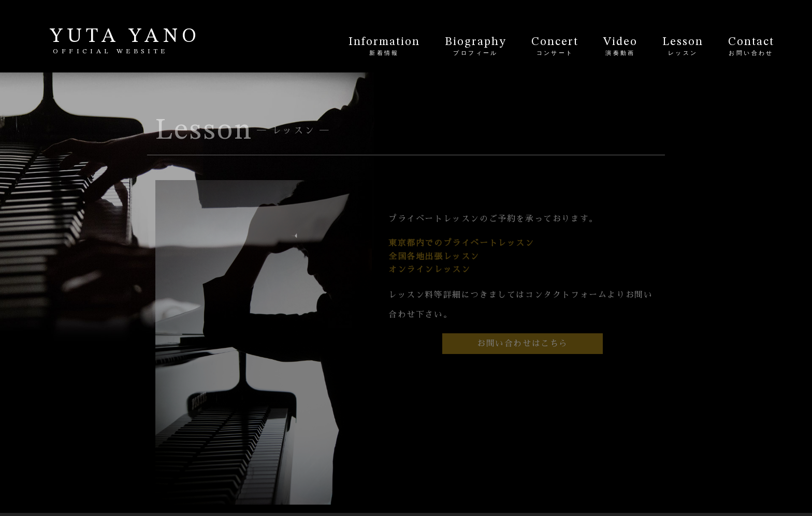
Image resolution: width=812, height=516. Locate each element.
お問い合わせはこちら (523, 344)
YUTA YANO (125, 41)
